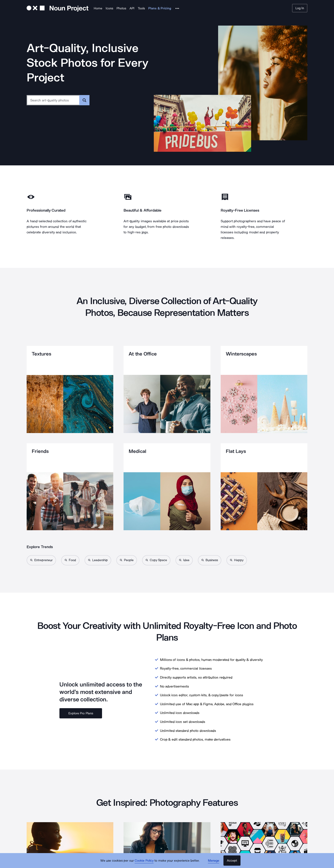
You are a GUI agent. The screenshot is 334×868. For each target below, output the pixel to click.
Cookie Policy (144, 861)
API (132, 8)
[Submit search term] (84, 100)
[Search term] (53, 100)
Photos (121, 8)
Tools (141, 8)
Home (98, 8)
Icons (109, 8)
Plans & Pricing (160, 8)
